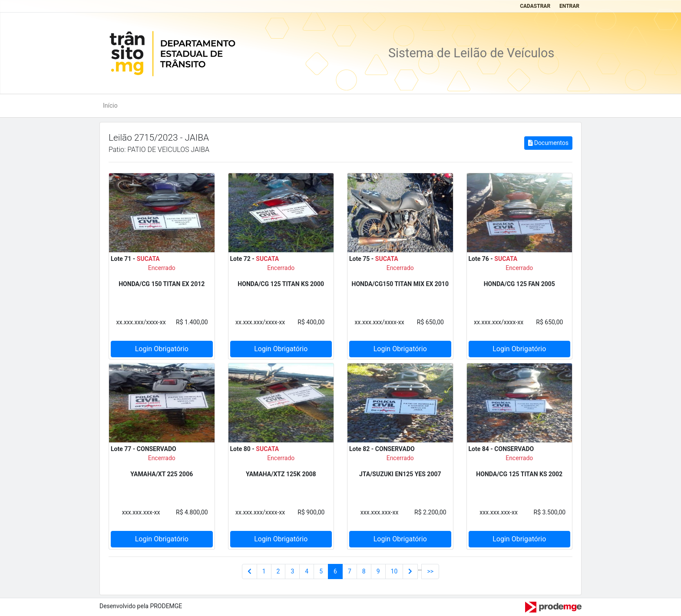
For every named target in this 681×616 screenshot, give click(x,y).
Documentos (548, 143)
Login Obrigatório (162, 349)
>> (430, 571)
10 (394, 571)
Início (110, 105)
